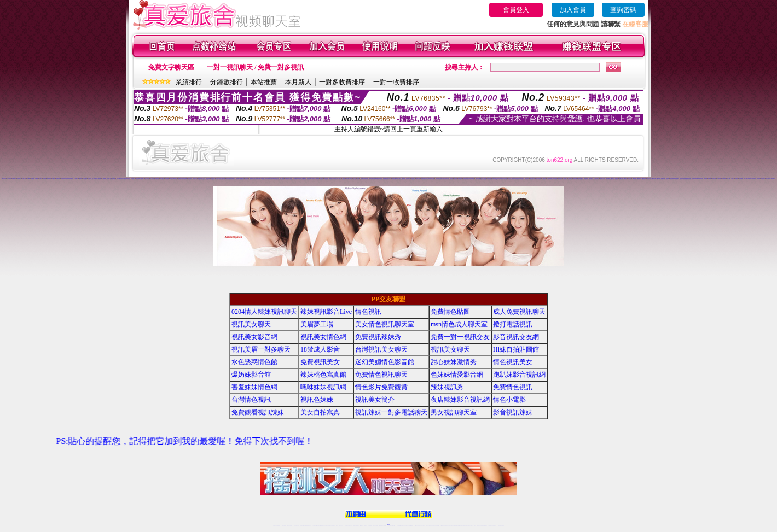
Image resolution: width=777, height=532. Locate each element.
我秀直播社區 (693, 179)
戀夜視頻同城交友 (612, 179)
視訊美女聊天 (251, 324)
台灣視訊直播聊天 (490, 525)
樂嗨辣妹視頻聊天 (336, 179)
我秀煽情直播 (705, 179)
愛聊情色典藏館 (373, 179)
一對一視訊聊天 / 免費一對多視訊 (255, 67)
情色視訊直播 (278, 525)
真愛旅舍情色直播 (686, 179)
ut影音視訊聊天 (494, 525)
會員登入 (516, 10)
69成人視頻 (103, 179)
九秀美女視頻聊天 (768, 179)
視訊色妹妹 (317, 400)
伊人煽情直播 (564, 179)
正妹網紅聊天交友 (393, 525)
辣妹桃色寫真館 (323, 375)
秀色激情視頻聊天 (254, 179)
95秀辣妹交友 (647, 179)
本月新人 (298, 82)
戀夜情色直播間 (578, 179)
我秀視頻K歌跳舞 (714, 179)
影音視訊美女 (482, 525)
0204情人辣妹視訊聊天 (264, 312)
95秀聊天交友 (634, 179)
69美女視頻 (92, 179)
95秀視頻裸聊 (626, 179)
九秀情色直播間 (719, 179)
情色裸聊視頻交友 (14, 179)
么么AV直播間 (217, 179)
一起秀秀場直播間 (464, 179)
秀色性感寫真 (263, 179)
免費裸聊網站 (37, 179)
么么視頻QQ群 (207, 179)
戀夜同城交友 (591, 179)
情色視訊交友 (485, 525)
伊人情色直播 (560, 179)
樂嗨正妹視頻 (327, 179)
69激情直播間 (111, 179)
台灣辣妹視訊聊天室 (314, 525)
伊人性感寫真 (540, 179)
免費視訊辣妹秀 (378, 337)
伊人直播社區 (552, 179)
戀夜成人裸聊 (587, 179)
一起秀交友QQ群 (485, 179)
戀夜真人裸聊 (604, 179)
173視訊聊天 (337, 525)
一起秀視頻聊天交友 (511, 179)
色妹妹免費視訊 (370, 525)
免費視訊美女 (320, 362)
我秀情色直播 (701, 179)
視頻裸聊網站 (71, 179)
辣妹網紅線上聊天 (405, 525)
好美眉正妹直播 (420, 179)
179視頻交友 (129, 179)
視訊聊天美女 (298, 525)
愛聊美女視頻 (357, 179)
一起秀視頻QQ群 (490, 179)
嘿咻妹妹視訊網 (323, 387)
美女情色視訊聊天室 (385, 324)
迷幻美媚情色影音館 (385, 362)
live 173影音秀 (294, 525)
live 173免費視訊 (498, 525)
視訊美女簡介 (375, 400)
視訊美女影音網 (254, 337)
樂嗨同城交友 (301, 179)
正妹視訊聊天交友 (319, 525)
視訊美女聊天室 (479, 525)
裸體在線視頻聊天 (252, 179)
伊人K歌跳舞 (543, 179)
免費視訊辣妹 (301, 525)
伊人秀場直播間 (568, 179)
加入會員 (573, 10)
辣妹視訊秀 (447, 387)
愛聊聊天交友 (353, 179)
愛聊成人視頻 (369, 179)
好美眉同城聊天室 (429, 179)
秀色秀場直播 (271, 179)
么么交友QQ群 (203, 179)
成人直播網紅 (384, 525)
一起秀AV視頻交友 (506, 179)
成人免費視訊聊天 (519, 312)
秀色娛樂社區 (279, 179)
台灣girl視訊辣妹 (474, 525)
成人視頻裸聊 (424, 525)
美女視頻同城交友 (257, 179)
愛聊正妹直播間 (393, 179)
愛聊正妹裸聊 (361, 179)
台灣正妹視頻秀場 (9, 179)
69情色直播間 (124, 179)
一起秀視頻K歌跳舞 (469, 179)
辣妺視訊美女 (502, 525)
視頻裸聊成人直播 (58, 179)
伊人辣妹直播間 (526, 179)
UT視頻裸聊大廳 (142, 179)
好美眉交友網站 (440, 179)
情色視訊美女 (513, 362)
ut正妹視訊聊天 (361, 525)
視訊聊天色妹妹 (341, 525)
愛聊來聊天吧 (349, 179)
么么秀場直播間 (184, 179)
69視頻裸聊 (772, 179)
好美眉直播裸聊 (424, 179)
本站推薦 (264, 82)
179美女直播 (137, 179)
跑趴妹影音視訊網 (519, 375)
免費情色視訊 (513, 387)
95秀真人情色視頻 (665, 179)
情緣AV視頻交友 (408, 179)
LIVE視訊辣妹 (282, 525)
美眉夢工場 (317, 324)
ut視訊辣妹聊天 (350, 525)
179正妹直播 (144, 179)
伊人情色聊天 (522, 179)
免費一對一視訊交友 (460, 337)
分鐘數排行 (227, 82)
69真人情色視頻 (115, 179)
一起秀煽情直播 (459, 179)
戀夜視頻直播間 (599, 179)
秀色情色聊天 (245, 179)
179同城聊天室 (153, 179)
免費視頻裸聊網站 (420, 525)
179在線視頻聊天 (158, 179)
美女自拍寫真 (320, 412)
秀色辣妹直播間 (250, 179)
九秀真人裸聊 (745, 179)
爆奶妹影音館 (251, 375)
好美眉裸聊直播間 (454, 179)
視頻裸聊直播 (32, 179)
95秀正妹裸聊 (643, 179)
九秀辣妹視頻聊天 (763, 179)
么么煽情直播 (179, 179)
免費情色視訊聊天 (381, 375)
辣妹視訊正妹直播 (410, 525)
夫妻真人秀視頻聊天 (433, 525)
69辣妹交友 (99, 179)
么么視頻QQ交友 (212, 179)
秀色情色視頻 (241, 179)
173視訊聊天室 (365, 525)
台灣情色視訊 (251, 400)
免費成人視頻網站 (63, 179)
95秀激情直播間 (660, 179)
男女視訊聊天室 (454, 412)
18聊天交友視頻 (680, 179)
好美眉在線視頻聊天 (435, 179)
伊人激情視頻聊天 (531, 179)
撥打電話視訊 (513, 324)
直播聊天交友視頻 (4, 179)
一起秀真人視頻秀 (474, 179)
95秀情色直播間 (675, 179)
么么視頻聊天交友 (227, 179)
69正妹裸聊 (95, 179)
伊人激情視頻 (536, 179)
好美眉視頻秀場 (450, 179)
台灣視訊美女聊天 (381, 349)
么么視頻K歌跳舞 (189, 179)
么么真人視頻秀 (193, 179)
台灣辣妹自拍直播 (328, 525)
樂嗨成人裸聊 (297, 179)
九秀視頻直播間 (741, 179)
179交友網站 (163, 179)
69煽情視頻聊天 (120, 179)
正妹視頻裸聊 (44, 179)
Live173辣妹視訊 (388, 525)
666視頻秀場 (80, 179)
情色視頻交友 (40, 179)
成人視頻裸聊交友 (76, 179)
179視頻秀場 (171, 179)
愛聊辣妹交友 (365, 179)
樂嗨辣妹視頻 (305, 179)
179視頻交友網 (167, 179)
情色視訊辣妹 (275, 525)
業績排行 (189, 82)
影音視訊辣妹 (513, 412)
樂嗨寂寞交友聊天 (331, 179)
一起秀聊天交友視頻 (517, 179)
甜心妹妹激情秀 (454, 362)
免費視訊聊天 (358, 525)
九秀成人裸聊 (728, 179)
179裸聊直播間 (175, 179)
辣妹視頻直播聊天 (333, 525)
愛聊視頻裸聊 (345, 179)
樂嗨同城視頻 (317, 179)
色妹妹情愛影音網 (457, 375)
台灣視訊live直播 (286, 525)
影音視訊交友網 (516, 337)
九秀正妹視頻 (758, 179)
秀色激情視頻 (259, 179)
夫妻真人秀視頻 (24, 179)
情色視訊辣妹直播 (462, 525)
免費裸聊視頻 (54, 179)
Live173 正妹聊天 (415, 525)
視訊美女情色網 (323, 337)
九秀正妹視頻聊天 (724, 179)
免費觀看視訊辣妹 (258, 412)
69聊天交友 (88, 179)
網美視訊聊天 (467, 525)
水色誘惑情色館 (254, 362)
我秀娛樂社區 (697, 179)
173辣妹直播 (397, 525)
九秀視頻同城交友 (753, 179)
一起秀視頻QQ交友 (495, 179)
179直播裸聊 (149, 179)
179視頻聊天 (132, 179)
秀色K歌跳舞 (267, 179)
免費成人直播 (470, 525)
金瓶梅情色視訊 (305, 525)
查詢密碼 (623, 10)
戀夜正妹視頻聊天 (582, 179)
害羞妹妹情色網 (254, 387)
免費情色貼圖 (450, 312)
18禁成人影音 (320, 349)
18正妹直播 (354, 179)
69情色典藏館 (107, 179)
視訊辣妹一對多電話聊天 (391, 412)
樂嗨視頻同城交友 (322, 179)
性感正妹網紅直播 (401, 525)
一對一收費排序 (396, 82)
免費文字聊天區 (171, 67)
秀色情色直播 (283, 179)
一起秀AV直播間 (501, 179)
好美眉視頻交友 (401, 179)
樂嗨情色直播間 (288, 179)
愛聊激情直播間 (378, 179)
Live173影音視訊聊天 (345, 525)
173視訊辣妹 (354, 525)
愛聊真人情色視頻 (382, 179)
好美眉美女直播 (411, 179)
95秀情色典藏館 (656, 179)
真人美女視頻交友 (19, 179)
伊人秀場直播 (548, 179)
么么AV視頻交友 (222, 179)
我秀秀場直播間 (709, 179)
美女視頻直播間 (295, 179)
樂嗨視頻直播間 (309, 179)
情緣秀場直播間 (371, 179)
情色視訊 (368, 312)
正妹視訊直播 (376, 525)
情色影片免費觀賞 (381, 387)
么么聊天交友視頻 (231, 179)
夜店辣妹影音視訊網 (460, 400)
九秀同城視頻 (749, 179)
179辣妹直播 (141, 179)
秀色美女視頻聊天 (236, 179)
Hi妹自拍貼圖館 (516, 349)
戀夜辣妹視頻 (595, 179)
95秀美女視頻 (639, 179)
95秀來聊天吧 (630, 179)
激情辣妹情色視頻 (49, 179)
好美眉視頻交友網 (444, 179)
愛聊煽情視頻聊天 (387, 179)
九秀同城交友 (733, 179)
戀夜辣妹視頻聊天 (622, 179)
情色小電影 (509, 400)
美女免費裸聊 (28, 179)
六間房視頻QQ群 (575, 179)
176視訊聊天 (373, 525)
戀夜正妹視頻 (617, 179)
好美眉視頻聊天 (406, 179)
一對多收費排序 (342, 82)
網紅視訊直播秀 (381, 525)
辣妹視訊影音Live (326, 312)
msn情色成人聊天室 (459, 324)
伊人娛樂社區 (555, 179)
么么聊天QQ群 (198, 179)
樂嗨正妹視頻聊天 (292, 179)
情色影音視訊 (290, 525)
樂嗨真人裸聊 (314, 179)
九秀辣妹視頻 (737, 179)
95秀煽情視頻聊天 (671, 179)
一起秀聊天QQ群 (480, 179)
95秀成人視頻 (651, 179)
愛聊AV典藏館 (397, 179)
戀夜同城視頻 (608, 179)
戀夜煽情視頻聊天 (573, 179)
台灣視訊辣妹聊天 (323, 525)
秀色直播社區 (275, 179)
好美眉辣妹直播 (415, 179)
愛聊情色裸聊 (341, 179)
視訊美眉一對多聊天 (261, 349)
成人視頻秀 (68, 179)
